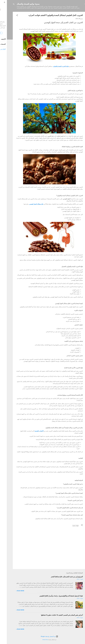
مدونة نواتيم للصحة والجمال (21, 4)
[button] (10, 16)
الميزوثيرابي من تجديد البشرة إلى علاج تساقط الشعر (60, 577)
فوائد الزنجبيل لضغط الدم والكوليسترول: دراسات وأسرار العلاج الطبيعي (54, 596)
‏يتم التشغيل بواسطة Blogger (42, 636)
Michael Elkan (38, 640)
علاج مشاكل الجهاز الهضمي (29, 204)
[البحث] (7, 4)
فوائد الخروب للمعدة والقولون (54, 66)
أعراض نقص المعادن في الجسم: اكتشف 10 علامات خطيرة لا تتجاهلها (55, 615)
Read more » (13, 591)
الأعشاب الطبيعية (32, 431)
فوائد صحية (69, 526)
